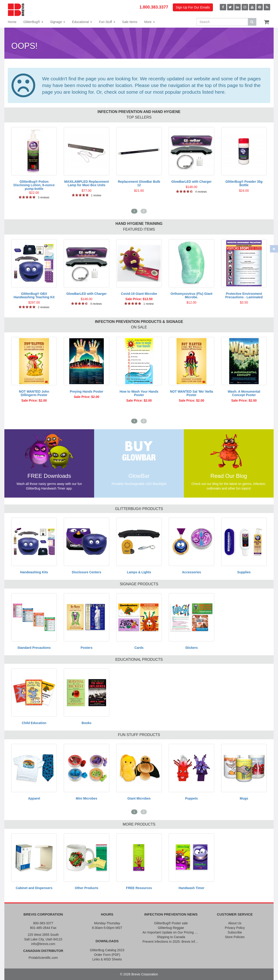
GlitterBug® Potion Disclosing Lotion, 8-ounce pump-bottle (34, 185)
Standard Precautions (34, 648)
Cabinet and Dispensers (34, 888)
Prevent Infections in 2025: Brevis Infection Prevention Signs (171, 942)
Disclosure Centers (87, 572)
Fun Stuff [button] (107, 22)
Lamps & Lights (139, 572)
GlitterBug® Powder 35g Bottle (244, 183)
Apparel (34, 798)
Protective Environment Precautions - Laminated (244, 295)
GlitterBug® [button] (33, 22)
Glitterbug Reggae (171, 928)
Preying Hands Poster (87, 391)
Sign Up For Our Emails (193, 7)
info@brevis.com (43, 944)
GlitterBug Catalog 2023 (107, 950)
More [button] (150, 22)
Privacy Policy (235, 928)
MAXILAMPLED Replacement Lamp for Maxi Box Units (87, 183)
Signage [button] (58, 22)
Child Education (34, 723)
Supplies (244, 572)
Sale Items (130, 22)
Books (87, 723)
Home (12, 22)
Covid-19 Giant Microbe (139, 294)
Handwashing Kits (34, 572)
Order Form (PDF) (107, 955)
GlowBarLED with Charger (191, 182)
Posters (86, 648)
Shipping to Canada (171, 937)
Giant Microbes (139, 798)
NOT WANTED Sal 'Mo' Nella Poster (191, 393)
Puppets (191, 798)
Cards (139, 648)
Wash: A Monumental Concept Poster (244, 393)
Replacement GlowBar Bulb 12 (139, 183)
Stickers (191, 648)
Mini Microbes (86, 798)
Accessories (192, 572)
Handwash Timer (191, 888)
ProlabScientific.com (43, 958)
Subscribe (235, 932)
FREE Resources (139, 888)
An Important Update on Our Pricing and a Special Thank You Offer (171, 932)
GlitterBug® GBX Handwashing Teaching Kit (34, 295)
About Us (235, 923)
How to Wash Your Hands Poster (139, 393)
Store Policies (235, 937)
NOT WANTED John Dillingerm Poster (34, 393)
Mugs (244, 798)
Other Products (87, 888)
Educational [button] (82, 22)
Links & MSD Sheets (107, 959)
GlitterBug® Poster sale (171, 923)
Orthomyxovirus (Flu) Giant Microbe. (191, 295)
